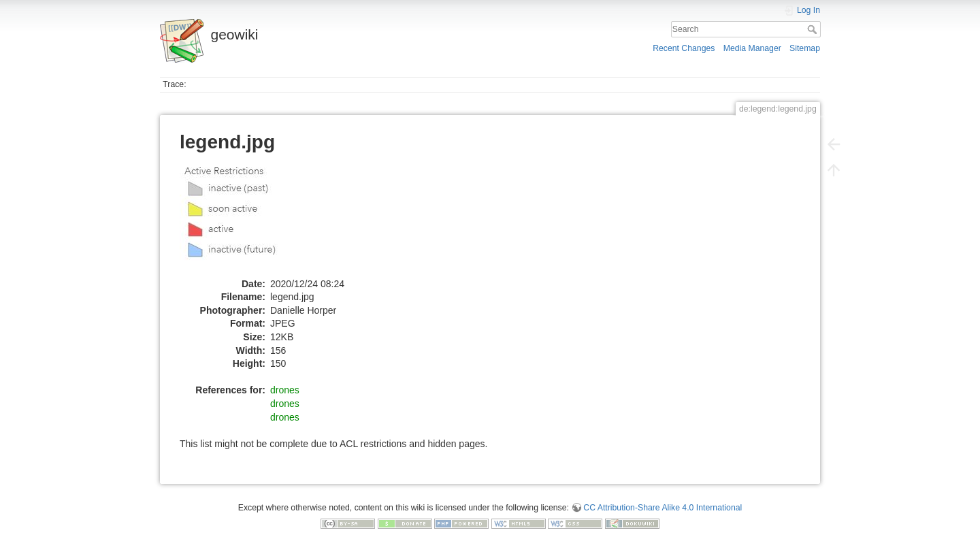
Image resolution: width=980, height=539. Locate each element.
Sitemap (805, 48)
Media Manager (752, 48)
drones (285, 390)
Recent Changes (684, 48)
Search (814, 29)
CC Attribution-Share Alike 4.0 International (663, 508)
